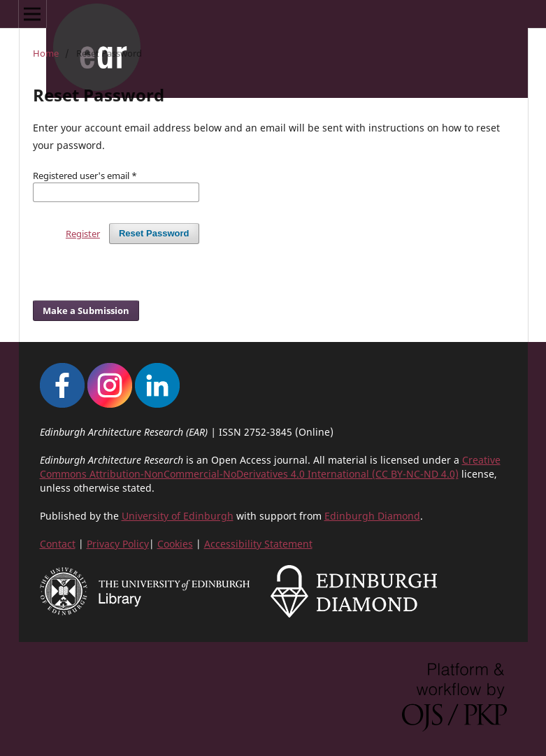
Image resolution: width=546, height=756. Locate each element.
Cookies (175, 544)
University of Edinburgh (178, 516)
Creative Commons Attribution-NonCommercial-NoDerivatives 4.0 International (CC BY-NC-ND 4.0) (270, 467)
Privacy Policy (118, 544)
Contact (58, 544)
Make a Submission (86, 311)
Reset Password (154, 233)
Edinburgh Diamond (372, 516)
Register (83, 234)
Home (46, 53)
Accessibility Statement (258, 544)
